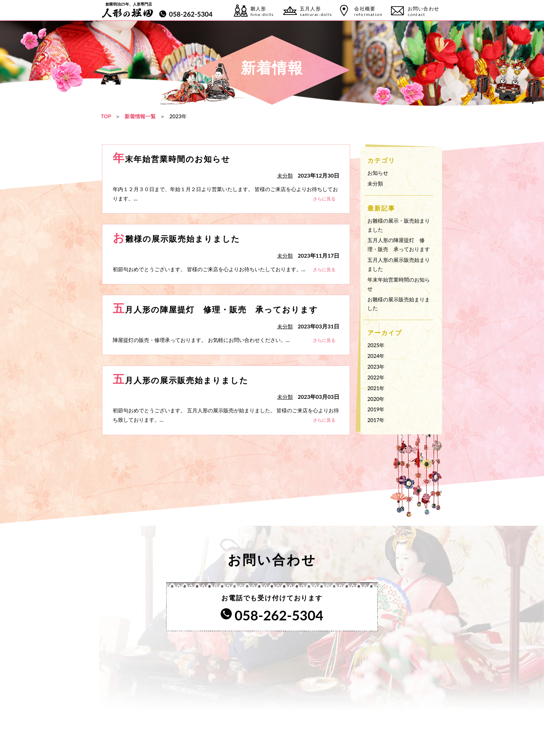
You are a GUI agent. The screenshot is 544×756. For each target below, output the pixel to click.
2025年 (376, 345)
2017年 (376, 420)
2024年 (376, 356)
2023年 (376, 367)
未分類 (375, 183)
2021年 (376, 388)
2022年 (376, 377)
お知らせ (378, 173)
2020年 (376, 398)
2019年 (376, 409)
